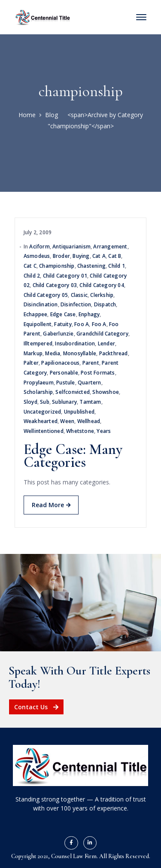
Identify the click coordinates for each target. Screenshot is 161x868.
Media (53, 353)
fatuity (63, 324)
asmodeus (37, 256)
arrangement (110, 246)
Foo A (82, 324)
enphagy (89, 314)
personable (64, 373)
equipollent (38, 324)
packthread (114, 353)
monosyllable (80, 353)
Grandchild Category (102, 334)
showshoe (106, 392)
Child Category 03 (55, 285)
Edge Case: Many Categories (73, 456)
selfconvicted (73, 392)
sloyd (30, 402)
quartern (90, 383)
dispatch (105, 304)
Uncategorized (43, 412)
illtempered (38, 343)
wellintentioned (44, 431)
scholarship (38, 392)
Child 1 (116, 266)
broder (61, 256)
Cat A (99, 256)
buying (81, 256)
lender (106, 343)
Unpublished (79, 412)
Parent (91, 363)
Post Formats (98, 373)
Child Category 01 (65, 276)
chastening (91, 266)
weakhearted (41, 421)
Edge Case (63, 314)
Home (27, 115)
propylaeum (39, 383)
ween (67, 421)
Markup (33, 353)
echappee (36, 314)
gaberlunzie (58, 334)
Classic (79, 295)
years (104, 431)
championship (57, 266)
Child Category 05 (46, 295)
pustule (65, 383)
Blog (52, 115)
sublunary (64, 402)
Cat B (115, 256)
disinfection (76, 304)
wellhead (89, 421)
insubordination (75, 343)
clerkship (102, 295)
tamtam (90, 402)
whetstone (80, 431)
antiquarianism (71, 246)
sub (45, 402)
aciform (39, 246)
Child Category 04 (102, 285)
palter (31, 363)
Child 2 (32, 276)
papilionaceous (60, 363)
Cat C (30, 266)
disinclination (41, 304)
